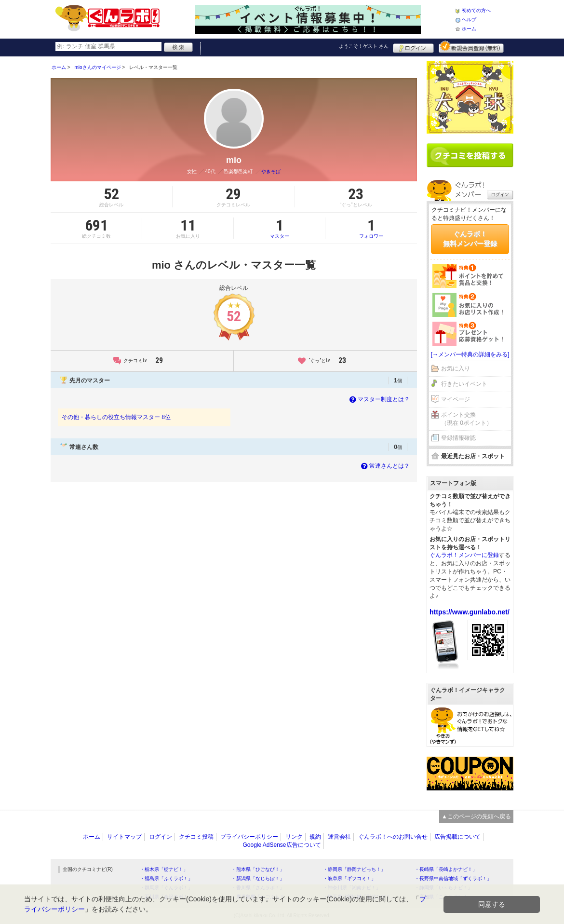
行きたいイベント (464, 384)
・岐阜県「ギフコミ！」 (349, 878)
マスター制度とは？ (379, 399)
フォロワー (371, 228)
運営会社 (339, 837)
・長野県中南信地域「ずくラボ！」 (453, 878)
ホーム (469, 29)
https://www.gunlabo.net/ (470, 612)
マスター (279, 228)
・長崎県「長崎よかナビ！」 (446, 869)
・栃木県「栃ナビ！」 (164, 869)
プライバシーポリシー (249, 837)
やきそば (271, 171)
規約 (315, 837)
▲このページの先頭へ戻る (476, 816)
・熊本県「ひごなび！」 (258, 869)
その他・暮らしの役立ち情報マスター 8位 (116, 417)
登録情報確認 (458, 438)
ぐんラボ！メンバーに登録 (464, 555)
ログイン (413, 47)
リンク (294, 837)
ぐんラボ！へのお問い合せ (393, 837)
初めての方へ (476, 10)
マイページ (456, 399)
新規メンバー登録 (471, 47)
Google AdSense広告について (282, 845)
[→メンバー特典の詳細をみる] (470, 354)
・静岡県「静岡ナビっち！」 (354, 869)
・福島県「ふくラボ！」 (166, 878)
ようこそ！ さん (364, 46)
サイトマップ (124, 837)
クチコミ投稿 (196, 837)
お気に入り (456, 368)
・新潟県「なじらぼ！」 (258, 878)
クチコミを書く (470, 155)
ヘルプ (469, 20)
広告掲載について (457, 837)
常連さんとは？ (384, 466)
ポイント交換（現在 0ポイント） (467, 419)
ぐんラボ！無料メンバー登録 (470, 239)
